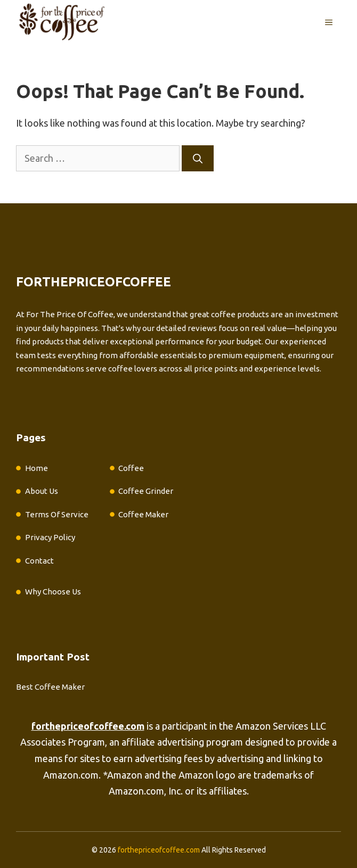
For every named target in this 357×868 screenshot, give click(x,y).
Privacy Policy (50, 537)
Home (36, 468)
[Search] (198, 158)
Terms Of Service (57, 514)
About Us (42, 491)
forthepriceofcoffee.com (159, 850)
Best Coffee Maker (50, 687)
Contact (39, 561)
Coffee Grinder (146, 491)
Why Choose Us (53, 592)
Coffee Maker (143, 514)
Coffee (131, 468)
